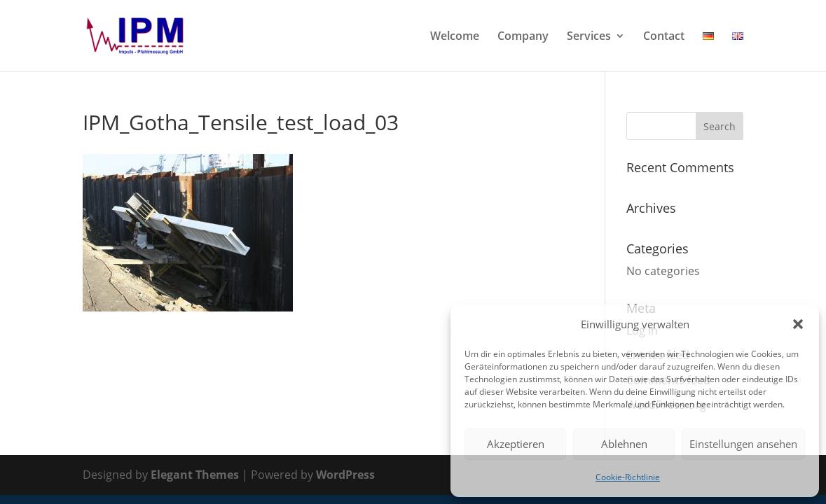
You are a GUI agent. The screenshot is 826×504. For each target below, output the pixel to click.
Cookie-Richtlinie (628, 477)
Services (589, 37)
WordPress (345, 475)
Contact (664, 37)
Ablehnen (624, 444)
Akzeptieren (516, 444)
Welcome (455, 37)
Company (523, 37)
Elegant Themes (195, 475)
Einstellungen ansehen (743, 444)
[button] (798, 324)
